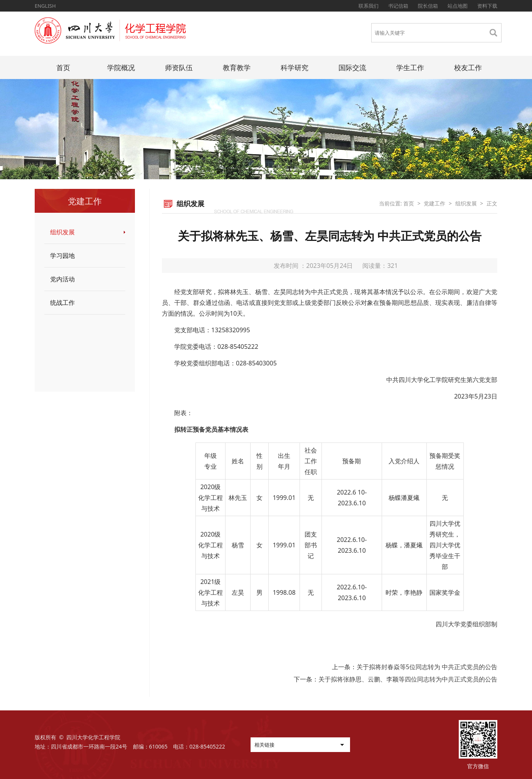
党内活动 (62, 279)
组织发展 (62, 232)
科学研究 (295, 67)
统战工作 (62, 303)
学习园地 (62, 256)
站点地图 (458, 6)
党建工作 (434, 203)
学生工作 (410, 67)
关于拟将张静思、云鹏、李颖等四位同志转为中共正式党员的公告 (408, 679)
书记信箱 (398, 6)
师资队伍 (179, 67)
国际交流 (352, 67)
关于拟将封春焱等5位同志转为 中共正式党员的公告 (427, 667)
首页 (63, 67)
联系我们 (369, 6)
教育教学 (237, 67)
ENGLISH (45, 6)
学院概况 (121, 67)
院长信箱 (428, 6)
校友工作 (468, 67)
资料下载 (487, 6)
